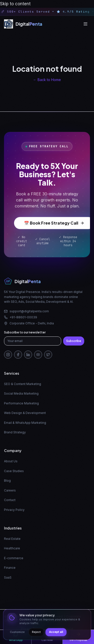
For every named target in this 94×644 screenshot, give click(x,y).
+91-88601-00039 (21, 317)
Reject (36, 632)
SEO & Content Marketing (23, 384)
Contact (10, 500)
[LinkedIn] (28, 355)
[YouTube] (38, 355)
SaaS (8, 577)
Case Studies (14, 471)
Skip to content (15, 4)
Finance (10, 568)
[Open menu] (85, 24)
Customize (17, 632)
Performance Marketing (21, 403)
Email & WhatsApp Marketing (25, 423)
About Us (11, 461)
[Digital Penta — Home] (23, 24)
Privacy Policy (14, 510)
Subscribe (74, 341)
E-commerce (14, 558)
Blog (7, 481)
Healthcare (12, 548)
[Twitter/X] (48, 355)
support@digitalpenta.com (26, 311)
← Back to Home (47, 80)
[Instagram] (8, 355)
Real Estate (12, 539)
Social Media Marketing (21, 393)
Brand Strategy (15, 432)
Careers (10, 490)
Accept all (56, 632)
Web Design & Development (25, 413)
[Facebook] (18, 355)
